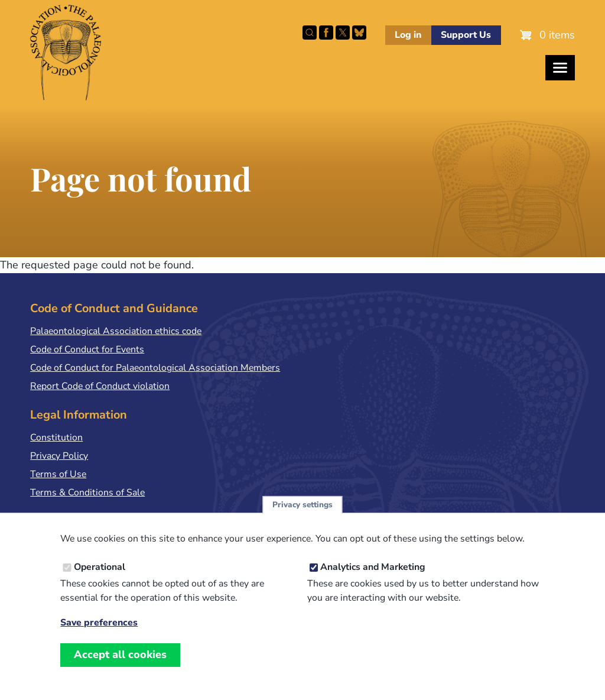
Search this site (310, 33)
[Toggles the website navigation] (560, 68)
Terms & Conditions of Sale (87, 492)
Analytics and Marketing (373, 572)
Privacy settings (302, 509)
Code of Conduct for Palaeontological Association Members (155, 368)
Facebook (326, 33)
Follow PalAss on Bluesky (359, 33)
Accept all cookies (120, 659)
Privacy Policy (59, 456)
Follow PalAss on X (343, 33)
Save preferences (99, 628)
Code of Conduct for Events (87, 349)
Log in (408, 35)
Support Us (466, 35)
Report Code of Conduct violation (100, 386)
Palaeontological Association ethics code (116, 331)
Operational (100, 572)
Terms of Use (58, 474)
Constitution (56, 437)
